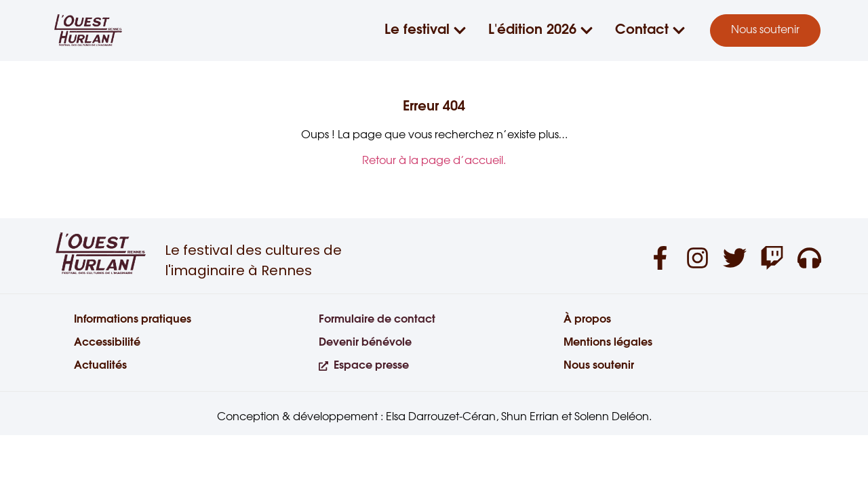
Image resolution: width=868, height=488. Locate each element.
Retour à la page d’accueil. (434, 161)
